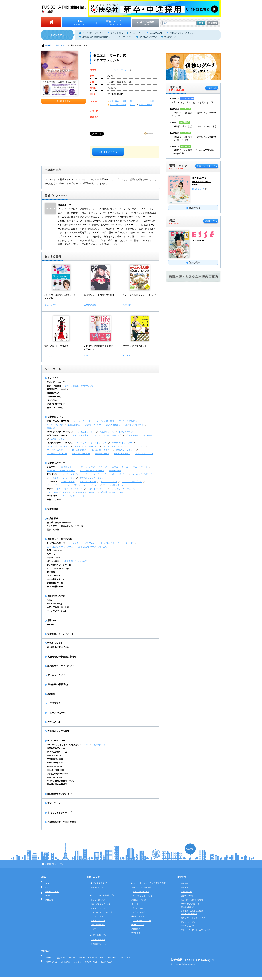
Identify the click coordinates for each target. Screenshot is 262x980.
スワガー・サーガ (120, 467)
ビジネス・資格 (97, 916)
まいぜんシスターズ (148, 37)
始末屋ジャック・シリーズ (113, 492)
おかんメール (54, 722)
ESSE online (112, 958)
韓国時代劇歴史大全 (56, 748)
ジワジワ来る (54, 703)
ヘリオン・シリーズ (82, 421)
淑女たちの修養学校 (134, 425)
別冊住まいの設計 (56, 596)
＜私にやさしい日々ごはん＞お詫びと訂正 (192, 103)
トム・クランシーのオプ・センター (82, 485)
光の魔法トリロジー (86, 432)
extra (86, 745)
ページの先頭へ (190, 850)
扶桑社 (48, 45)
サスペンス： (53, 474)
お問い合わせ (186, 892)
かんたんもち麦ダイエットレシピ (139, 295)
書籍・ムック (61, 45)
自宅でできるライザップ (59, 813)
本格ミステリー (54, 499)
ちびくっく (52, 554)
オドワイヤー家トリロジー (85, 435)
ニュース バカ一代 (56, 713)
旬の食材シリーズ (55, 583)
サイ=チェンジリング (111, 435)
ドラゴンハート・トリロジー (139, 435)
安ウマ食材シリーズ (56, 587)
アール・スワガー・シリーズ (94, 467)
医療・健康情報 (146, 105)
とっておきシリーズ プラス (60, 547)
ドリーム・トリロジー (134, 446)
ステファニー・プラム (132, 481)
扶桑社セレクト (55, 643)
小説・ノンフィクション (101, 904)
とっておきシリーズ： (57, 543)
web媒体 (46, 951)
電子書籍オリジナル (99, 944)
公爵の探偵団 (74, 425)
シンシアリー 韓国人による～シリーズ (65, 526)
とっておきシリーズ (141, 892)
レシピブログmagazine (57, 774)
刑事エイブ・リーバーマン (62, 478)
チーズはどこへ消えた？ (93, 33)
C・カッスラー (136, 33)
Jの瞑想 (51, 694)
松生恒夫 (127, 305)
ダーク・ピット (54, 485)
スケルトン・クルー (97, 489)
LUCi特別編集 (90, 305)
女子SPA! (61, 958)
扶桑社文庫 (53, 509)
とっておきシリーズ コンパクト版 (117, 543)
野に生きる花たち (122, 454)
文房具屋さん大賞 (55, 759)
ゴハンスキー (53, 400)
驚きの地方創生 (54, 530)
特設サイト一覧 (97, 887)
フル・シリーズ (140, 467)
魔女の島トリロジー (144, 454)
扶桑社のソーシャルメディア (193, 918)
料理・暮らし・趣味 (79, 45)
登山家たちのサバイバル (58, 647)
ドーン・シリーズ (111, 446)
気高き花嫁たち (113, 425)
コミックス (53, 378)
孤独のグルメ (53, 393)
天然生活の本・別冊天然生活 (62, 822)
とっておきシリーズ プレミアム (93, 547)
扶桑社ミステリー (56, 463)
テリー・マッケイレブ (96, 474)
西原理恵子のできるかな (58, 389)
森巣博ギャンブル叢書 (58, 731)
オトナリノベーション (57, 611)
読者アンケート (187, 896)
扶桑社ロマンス (55, 417)
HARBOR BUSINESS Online (91, 958)
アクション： (53, 481)
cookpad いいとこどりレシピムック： (64, 745)
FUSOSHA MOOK (56, 741)
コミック (135, 904)
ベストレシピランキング (58, 569)
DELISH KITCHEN (55, 770)
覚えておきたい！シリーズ (59, 565)
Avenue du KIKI (126, 37)
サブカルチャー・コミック (102, 912)
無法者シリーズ (102, 454)
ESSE (48, 887)
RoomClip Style (54, 766)
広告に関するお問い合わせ (192, 900)
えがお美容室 (50, 305)
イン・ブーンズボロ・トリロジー (92, 443)
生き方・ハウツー (98, 921)
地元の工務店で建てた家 (58, 607)
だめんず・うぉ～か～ (57, 382)
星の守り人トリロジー (57, 454)
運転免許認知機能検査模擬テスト (97, 37)
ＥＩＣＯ (48, 356)
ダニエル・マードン (118, 70)
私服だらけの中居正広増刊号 (62, 657)
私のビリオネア (126, 432)
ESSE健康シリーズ (56, 579)
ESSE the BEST (54, 576)
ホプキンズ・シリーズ (142, 474)
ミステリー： (53, 467)
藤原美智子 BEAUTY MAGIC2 (99, 295)
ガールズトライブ (56, 675)
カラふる (78, 962)
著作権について (187, 926)
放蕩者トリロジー (93, 425)
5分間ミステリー (68, 467)
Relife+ (50, 600)
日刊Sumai (65, 962)
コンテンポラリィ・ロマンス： (61, 443)
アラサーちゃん (54, 397)
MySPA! (72, 958)
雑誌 (44, 877)
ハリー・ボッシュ (119, 474)
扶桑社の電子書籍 (98, 940)
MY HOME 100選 (55, 604)
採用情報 (185, 887)
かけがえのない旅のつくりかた (61, 781)
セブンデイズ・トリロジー (86, 446)
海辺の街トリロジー (81, 454)
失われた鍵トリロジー (101, 450)
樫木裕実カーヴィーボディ (61, 666)
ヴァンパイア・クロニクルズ (70, 489)
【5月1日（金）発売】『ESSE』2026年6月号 (194, 126)
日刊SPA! (49, 958)
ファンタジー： (54, 496)
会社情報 (181, 877)
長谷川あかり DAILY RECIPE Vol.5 (202, 181)
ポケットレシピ (54, 558)
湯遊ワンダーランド (56, 404)
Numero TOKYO (52, 892)
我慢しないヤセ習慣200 (56, 346)
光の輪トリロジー (58, 439)
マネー (93, 929)
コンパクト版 (99, 745)
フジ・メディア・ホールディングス (196, 930)
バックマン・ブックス (86, 492)
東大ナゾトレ (170, 37)
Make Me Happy (54, 777)
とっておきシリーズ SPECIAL (82, 543)
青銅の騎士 (52, 428)
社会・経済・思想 (98, 925)
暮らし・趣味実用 (98, 900)
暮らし (133, 101)
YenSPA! (51, 624)
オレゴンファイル (109, 481)
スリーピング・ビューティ (75, 496)
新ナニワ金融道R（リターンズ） (79, 386)
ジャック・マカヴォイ (71, 474)
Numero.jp (125, 958)
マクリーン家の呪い (128, 421)
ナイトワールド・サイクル (59, 492)
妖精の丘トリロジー (125, 450)
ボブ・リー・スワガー (142, 921)
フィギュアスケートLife (58, 752)
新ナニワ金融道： (55, 386)
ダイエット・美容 (146, 101)
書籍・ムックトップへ (207, 166)
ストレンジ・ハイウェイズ (123, 489)
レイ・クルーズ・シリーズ (92, 471)
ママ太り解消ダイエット (135, 346)
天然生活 (49, 900)
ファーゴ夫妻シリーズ (113, 485)
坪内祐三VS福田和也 (58, 685)
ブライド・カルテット (57, 450)
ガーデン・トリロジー (122, 443)
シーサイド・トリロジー (58, 446)
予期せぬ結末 (115, 471)
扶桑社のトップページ (55, 864)
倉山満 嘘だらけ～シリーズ (60, 522)
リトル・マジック (55, 425)
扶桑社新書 (53, 518)
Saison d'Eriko (54, 755)
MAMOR (49, 896)
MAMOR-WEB (156, 33)
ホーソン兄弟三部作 (105, 421)
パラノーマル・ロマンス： (59, 435)
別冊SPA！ (53, 620)
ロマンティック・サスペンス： (61, 432)
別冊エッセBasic (55, 550)
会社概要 (185, 883)
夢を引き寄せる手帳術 (57, 784)
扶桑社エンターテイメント (61, 634)
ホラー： (51, 489)
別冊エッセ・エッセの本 (59, 539)
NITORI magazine (55, 763)
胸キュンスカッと (55, 407)
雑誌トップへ (211, 221)
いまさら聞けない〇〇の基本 (76, 561)
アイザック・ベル (88, 481)
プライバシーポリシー (190, 922)
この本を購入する (108, 152)
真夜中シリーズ (107, 432)
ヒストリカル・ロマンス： (59, 421)
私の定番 (51, 572)
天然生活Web (117, 33)
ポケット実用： (54, 561)
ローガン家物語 (79, 450)
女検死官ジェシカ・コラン (92, 478)
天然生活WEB (51, 962)
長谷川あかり (198, 189)
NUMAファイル (68, 481)
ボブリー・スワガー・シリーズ (61, 471)
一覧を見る (212, 88)
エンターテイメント (99, 908)
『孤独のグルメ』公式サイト (182, 33)
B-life (86, 356)
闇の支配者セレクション (59, 794)
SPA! (47, 883)
